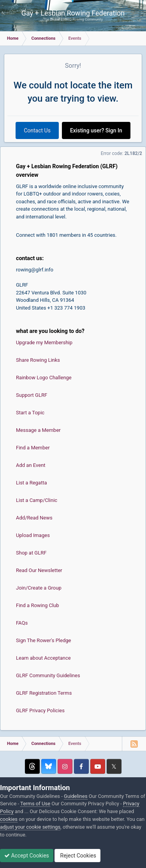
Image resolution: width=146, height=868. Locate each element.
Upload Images (33, 535)
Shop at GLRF (31, 553)
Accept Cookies (27, 856)
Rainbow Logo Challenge (44, 378)
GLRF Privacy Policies (40, 710)
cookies (9, 819)
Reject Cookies (77, 856)
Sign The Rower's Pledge (43, 640)
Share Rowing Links (38, 360)
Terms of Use (35, 804)
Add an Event (31, 465)
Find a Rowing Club (38, 605)
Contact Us (37, 130)
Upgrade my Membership (44, 342)
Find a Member (33, 448)
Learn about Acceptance (43, 658)
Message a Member (38, 430)
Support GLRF (32, 395)
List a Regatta (32, 483)
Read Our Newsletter (39, 570)
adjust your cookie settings (30, 827)
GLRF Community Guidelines (48, 675)
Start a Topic (30, 413)
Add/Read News (34, 518)
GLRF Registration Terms (44, 693)
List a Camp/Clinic (37, 500)
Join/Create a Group (39, 588)
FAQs (22, 623)
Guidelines (76, 796)
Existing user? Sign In (96, 130)
